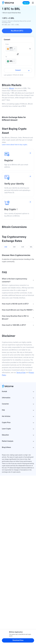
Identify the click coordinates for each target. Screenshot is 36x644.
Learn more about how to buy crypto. (15, 145)
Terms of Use (21, 373)
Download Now (18, 640)
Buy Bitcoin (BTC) (17, 31)
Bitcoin (12, 88)
